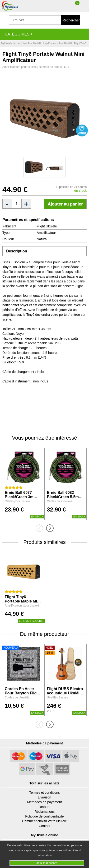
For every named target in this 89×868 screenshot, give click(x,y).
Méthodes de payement (44, 802)
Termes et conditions (44, 793)
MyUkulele (7, 43)
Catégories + (19, 34)
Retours (44, 807)
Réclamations (44, 812)
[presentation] (41, 528)
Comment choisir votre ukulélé (44, 821)
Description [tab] (17, 251)
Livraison (44, 797)
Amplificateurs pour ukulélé (58, 43)
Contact (44, 826)
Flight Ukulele (47, 226)
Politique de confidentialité (44, 816)
